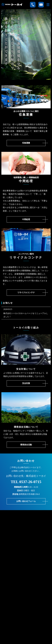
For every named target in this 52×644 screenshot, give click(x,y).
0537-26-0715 (30, 482)
